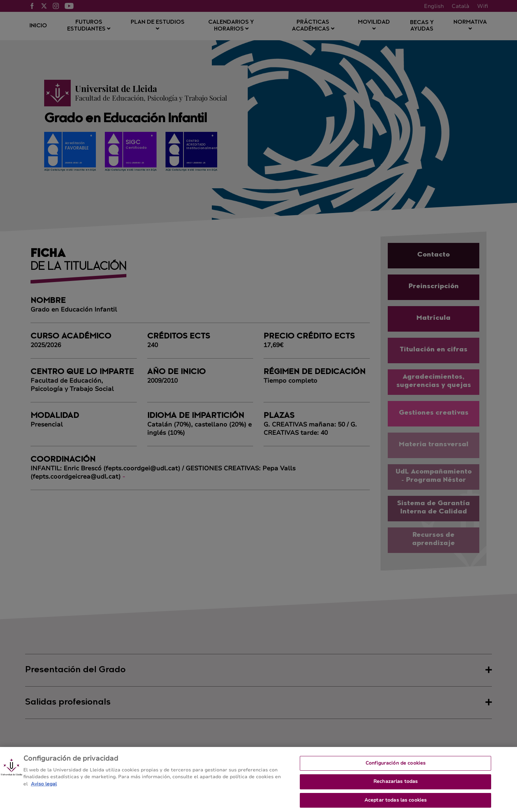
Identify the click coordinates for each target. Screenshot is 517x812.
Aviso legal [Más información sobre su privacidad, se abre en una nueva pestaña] (44, 791)
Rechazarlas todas (395, 789)
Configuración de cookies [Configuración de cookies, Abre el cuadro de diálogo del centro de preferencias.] (395, 770)
